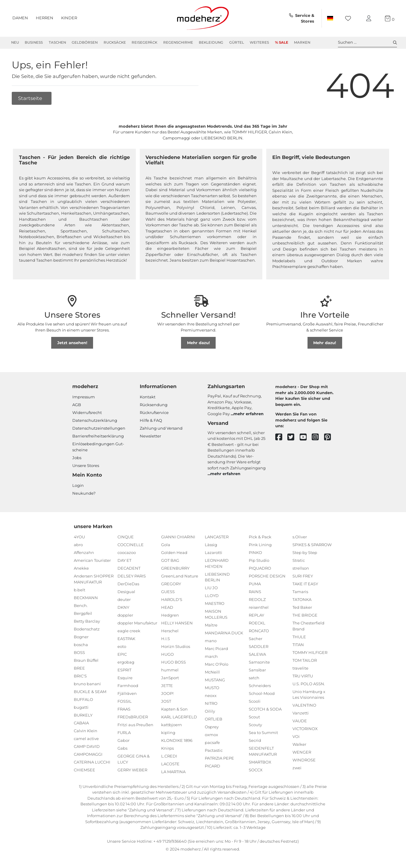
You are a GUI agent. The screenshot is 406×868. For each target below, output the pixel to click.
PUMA (255, 584)
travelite (300, 668)
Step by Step (305, 553)
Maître (211, 625)
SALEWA (257, 655)
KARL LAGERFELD (179, 717)
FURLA (124, 733)
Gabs (122, 748)
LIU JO (211, 588)
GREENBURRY (175, 568)
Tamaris (300, 592)
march (211, 656)
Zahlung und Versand (161, 428)
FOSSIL (125, 702)
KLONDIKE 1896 (177, 741)
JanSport (170, 678)
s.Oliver (300, 537)
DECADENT (129, 568)
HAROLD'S (172, 600)
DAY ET (124, 561)
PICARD (212, 766)
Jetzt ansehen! (72, 343)
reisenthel (259, 608)
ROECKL (257, 623)
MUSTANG (215, 680)
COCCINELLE (131, 545)
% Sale (282, 42)
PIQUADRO (260, 568)
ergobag (126, 662)
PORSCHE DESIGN (267, 576)
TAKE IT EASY (305, 584)
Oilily (210, 711)
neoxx (211, 695)
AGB (77, 405)
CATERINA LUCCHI (92, 762)
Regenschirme (178, 42)
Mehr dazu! (198, 343)
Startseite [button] (31, 98)
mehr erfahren (248, 414)
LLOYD (212, 596)
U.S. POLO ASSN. (309, 684)
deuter (124, 600)
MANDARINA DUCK (224, 633)
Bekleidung (211, 42)
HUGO (167, 655)
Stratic (299, 561)
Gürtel (237, 42)
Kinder (69, 18)
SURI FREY (303, 576)
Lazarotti (214, 553)
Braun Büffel (86, 660)
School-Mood (262, 694)
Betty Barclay (87, 621)
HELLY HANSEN (177, 623)
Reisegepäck (144, 42)
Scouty (255, 725)
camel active (86, 739)
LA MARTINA (173, 772)
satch (254, 678)
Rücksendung (154, 405)
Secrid (255, 741)
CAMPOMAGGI (88, 754)
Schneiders (260, 686)
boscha (81, 645)
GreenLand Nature (180, 576)
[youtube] (306, 437)
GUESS (168, 592)
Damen (20, 18)
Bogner (81, 637)
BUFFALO (83, 699)
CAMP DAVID (87, 746)
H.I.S (166, 639)
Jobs (77, 458)
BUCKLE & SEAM (90, 692)
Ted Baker (302, 608)
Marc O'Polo (217, 664)
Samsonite (259, 662)
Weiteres (259, 42)
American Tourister (92, 561)
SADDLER (259, 647)
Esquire (125, 678)
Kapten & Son (174, 709)
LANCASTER (217, 537)
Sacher (256, 639)
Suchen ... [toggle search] (367, 42)
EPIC (122, 655)
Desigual (126, 592)
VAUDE (300, 721)
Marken (302, 42)
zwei (297, 768)
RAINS (255, 592)
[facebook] (281, 437)
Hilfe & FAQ (151, 421)
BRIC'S (80, 676)
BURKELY (83, 715)
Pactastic (214, 750)
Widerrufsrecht (87, 413)
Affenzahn (84, 553)
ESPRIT (124, 670)
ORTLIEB (214, 719)
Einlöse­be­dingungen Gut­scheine (98, 447)
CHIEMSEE (84, 770)
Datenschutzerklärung (95, 421)
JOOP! (167, 694)
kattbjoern (172, 725)
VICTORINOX (305, 729)
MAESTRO (215, 604)
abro (78, 545)
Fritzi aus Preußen (135, 725)
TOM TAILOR (305, 660)
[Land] (330, 18)
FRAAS (124, 709)
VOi (296, 737)
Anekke (81, 568)
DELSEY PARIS (132, 576)
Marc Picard (216, 649)
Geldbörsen (85, 42)
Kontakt (148, 397)
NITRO (211, 703)
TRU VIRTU (303, 676)
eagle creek (129, 631)
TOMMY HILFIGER (310, 652)
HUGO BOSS (173, 662)
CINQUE (126, 537)
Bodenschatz (87, 629)
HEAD (167, 608)
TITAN (298, 645)
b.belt (80, 590)
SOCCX (256, 770)
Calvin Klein (86, 731)
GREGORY (171, 584)
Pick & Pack (260, 537)
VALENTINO (304, 705)
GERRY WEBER (132, 770)
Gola (166, 545)
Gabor (123, 741)
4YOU (79, 537)
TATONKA (302, 600)
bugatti (81, 707)
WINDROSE (304, 760)
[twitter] (294, 437)
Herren (45, 18)
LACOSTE (170, 764)
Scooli (255, 702)
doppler (125, 615)
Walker (299, 745)
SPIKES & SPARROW (312, 545)
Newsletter (150, 436)
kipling (168, 733)
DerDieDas (128, 584)
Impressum (84, 397)
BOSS (79, 652)
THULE (299, 637)
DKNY (123, 608)
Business (34, 42)
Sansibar (257, 670)
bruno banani (87, 684)
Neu (15, 42)
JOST (166, 702)
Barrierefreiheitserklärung (98, 436)
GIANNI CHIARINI (178, 537)
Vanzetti (301, 713)
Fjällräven (127, 694)
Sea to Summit (263, 733)
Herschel (170, 631)
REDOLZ (257, 600)
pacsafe (212, 742)
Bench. (81, 605)
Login (78, 486)
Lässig (211, 545)
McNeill (212, 672)
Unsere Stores (86, 466)
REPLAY (256, 615)
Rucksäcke (115, 42)
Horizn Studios (176, 647)
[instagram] (318, 437)
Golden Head (174, 553)
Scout (254, 717)
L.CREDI (169, 756)
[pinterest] (330, 437)
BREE (79, 668)
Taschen (57, 42)
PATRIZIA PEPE (219, 758)
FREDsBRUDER (133, 717)
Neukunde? (84, 493)
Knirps (167, 748)
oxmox (211, 735)
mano (211, 641)
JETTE (167, 686)
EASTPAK (126, 639)
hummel (170, 670)
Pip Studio (259, 561)
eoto (122, 647)
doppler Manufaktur (137, 623)
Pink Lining (260, 545)
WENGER (302, 752)
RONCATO (259, 631)
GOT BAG (170, 561)
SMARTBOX (260, 762)
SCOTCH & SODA (265, 709)
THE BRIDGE (305, 615)
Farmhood (128, 686)
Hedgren (170, 615)
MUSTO (212, 688)
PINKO (255, 553)
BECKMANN (86, 598)
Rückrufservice (154, 413)
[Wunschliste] (350, 19)
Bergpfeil (83, 613)
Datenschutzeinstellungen (99, 428)
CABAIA (81, 723)
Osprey (212, 727)
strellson (301, 568)
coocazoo (127, 553)
